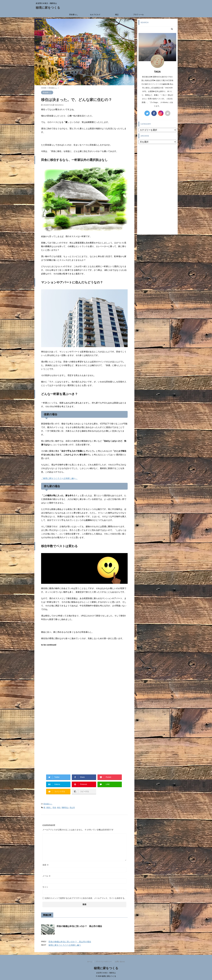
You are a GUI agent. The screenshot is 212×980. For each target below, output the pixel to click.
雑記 (117, 15)
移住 (59, 808)
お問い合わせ (120, 962)
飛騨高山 (65, 808)
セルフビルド (95, 15)
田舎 (54, 808)
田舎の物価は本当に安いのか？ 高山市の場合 (79, 926)
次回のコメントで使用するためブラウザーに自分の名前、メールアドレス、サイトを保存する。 (86, 898)
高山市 (72, 808)
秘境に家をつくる (48, 8)
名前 (46, 865)
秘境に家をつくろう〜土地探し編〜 (65, 945)
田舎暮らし (74, 15)
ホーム (90, 962)
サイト (45, 887)
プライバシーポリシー (104, 962)
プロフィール (138, 15)
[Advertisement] (84, 671)
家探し (49, 808)
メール (47, 876)
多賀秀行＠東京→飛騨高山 (106, 973)
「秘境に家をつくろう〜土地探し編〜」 (59, 478)
